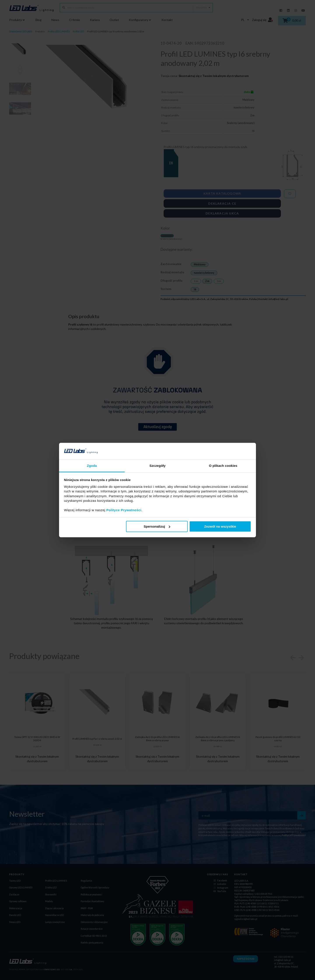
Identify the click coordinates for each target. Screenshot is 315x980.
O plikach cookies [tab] (223, 466)
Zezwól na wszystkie (220, 526)
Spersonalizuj (157, 526)
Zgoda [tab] (92, 466)
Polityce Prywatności (124, 510)
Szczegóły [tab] (157, 466)
